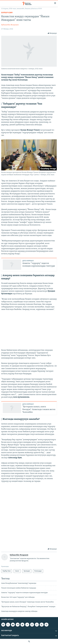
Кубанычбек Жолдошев (10, 25)
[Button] (52, 33)
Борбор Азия (7, 13)
